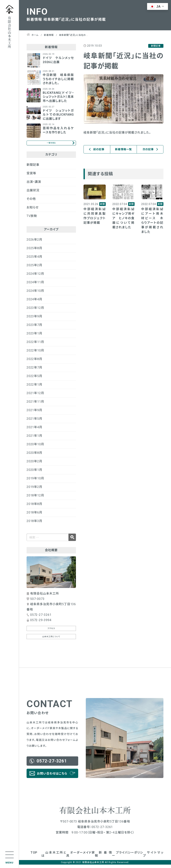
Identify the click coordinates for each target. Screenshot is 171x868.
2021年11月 (35, 405)
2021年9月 (34, 413)
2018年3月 (34, 524)
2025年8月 (34, 251)
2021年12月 (35, 396)
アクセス (51, 632)
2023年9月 (34, 320)
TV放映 (32, 219)
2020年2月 (34, 465)
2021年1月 (34, 439)
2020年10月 (35, 447)
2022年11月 (35, 345)
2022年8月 (34, 362)
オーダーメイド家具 (81, 857)
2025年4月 (34, 260)
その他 (31, 202)
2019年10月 (35, 482)
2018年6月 (34, 516)
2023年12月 (35, 311)
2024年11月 (35, 285)
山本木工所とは (54, 857)
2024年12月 (35, 277)
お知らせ (33, 211)
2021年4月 (34, 430)
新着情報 (103, 857)
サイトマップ (153, 857)
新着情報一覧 (123, 149)
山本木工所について (51, 640)
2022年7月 (34, 371)
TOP (34, 856)
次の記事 (148, 149)
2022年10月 (35, 354)
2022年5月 (34, 379)
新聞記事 (33, 168)
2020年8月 (34, 456)
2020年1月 (34, 473)
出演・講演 (34, 185)
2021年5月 (34, 422)
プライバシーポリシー (127, 857)
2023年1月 (34, 337)
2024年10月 (35, 294)
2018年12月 (35, 499)
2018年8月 (34, 507)
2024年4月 (34, 303)
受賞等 (31, 176)
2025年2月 (34, 268)
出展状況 (33, 194)
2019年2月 (34, 490)
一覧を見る (51, 144)
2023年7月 (34, 328)
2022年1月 (34, 388)
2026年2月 (34, 243)
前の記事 (99, 149)
